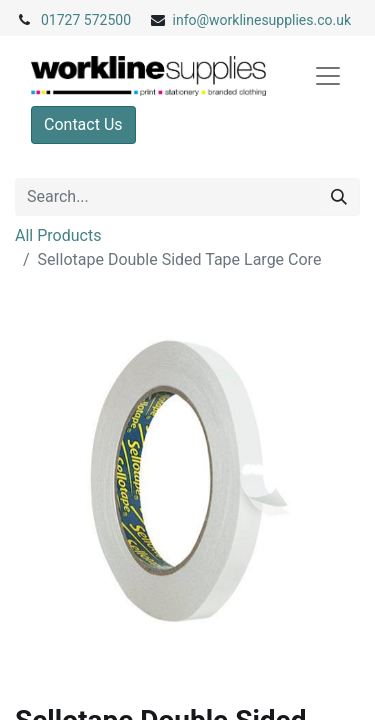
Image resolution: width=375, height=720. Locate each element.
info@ (191, 20)
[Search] (339, 197)
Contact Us (83, 124)
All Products (58, 235)
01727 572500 (86, 20)
